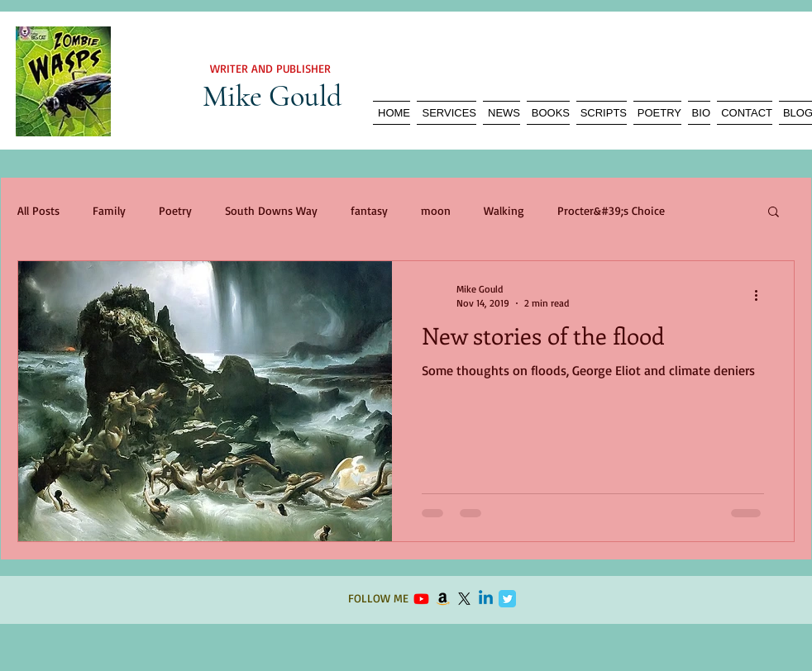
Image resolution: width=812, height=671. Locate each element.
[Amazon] (443, 599)
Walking (504, 210)
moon (436, 210)
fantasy (369, 210)
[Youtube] (421, 599)
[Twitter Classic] (507, 599)
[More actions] (762, 295)
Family (109, 210)
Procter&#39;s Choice (611, 210)
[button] (774, 213)
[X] (464, 599)
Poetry (175, 210)
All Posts (38, 210)
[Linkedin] (486, 599)
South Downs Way (271, 210)
